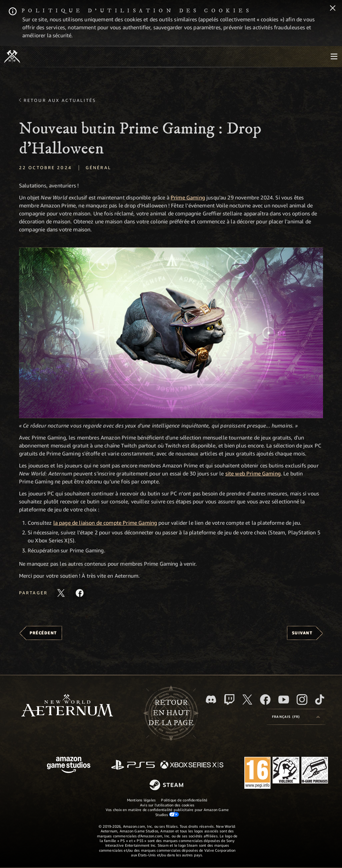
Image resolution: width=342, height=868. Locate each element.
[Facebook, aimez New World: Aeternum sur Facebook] (265, 700)
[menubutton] (334, 57)
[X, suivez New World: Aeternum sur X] (247, 700)
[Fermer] (333, 9)
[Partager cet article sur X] (61, 593)
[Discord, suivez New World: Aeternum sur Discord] (211, 699)
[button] (171, 333)
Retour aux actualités (60, 100)
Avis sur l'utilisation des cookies (167, 805)
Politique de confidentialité (184, 800)
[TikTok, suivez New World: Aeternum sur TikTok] (320, 700)
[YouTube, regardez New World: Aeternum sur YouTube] (284, 700)
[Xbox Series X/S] (192, 765)
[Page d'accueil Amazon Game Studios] (69, 766)
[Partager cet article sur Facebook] (80, 593)
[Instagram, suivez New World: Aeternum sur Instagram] (302, 700)
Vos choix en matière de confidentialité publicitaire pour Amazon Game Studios (167, 812)
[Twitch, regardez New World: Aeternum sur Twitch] (229, 700)
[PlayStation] (133, 765)
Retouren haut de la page (171, 713)
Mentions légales (141, 800)
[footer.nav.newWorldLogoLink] (67, 706)
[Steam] (167, 785)
